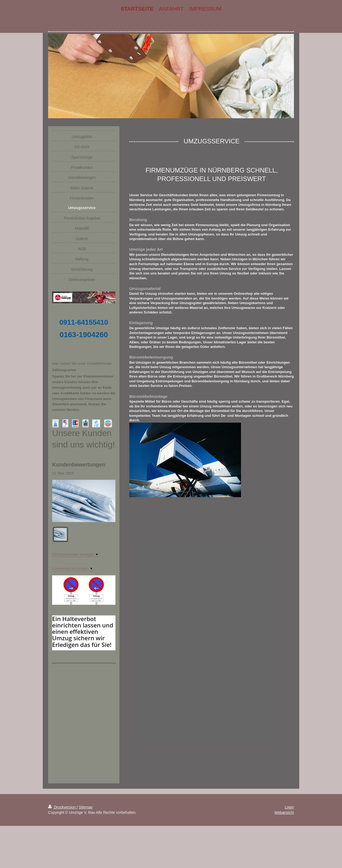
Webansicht (284, 812)
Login (289, 807)
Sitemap (86, 807)
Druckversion (62, 807)
